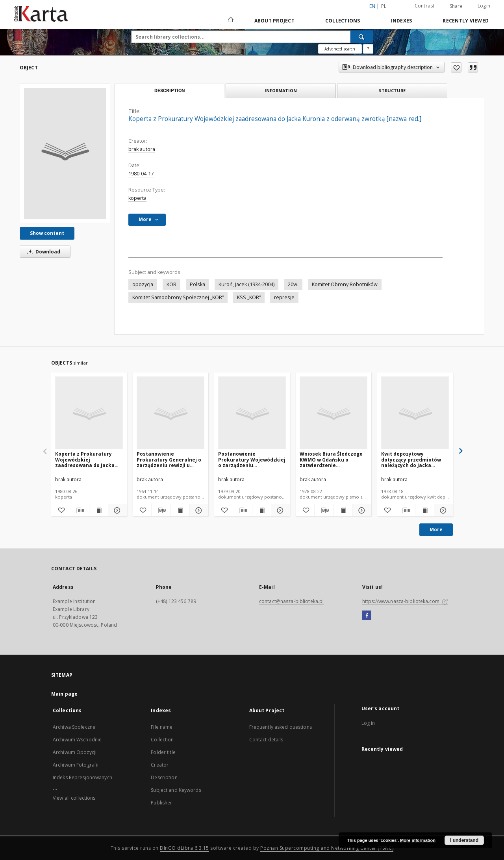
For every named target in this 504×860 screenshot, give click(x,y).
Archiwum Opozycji (75, 752)
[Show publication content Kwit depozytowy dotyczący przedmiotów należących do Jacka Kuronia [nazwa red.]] (425, 510)
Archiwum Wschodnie (77, 740)
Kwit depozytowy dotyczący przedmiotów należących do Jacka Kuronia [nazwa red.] (411, 459)
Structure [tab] (392, 90)
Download (43, 252)
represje (284, 297)
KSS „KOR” (249, 297)
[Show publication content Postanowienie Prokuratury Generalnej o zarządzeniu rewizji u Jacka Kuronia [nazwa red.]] (180, 510)
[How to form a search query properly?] (368, 49)
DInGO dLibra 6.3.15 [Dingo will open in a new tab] (184, 848)
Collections (343, 21)
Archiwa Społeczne (74, 727)
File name (162, 727)
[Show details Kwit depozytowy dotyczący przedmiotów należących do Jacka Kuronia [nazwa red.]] (442, 510)
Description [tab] (170, 91)
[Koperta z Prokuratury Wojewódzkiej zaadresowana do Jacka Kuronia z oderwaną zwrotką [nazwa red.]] (65, 153)
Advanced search (340, 49)
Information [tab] (281, 90)
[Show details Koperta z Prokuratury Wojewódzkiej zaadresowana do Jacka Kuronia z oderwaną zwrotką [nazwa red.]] (116, 510)
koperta (137, 198)
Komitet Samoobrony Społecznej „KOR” (178, 297)
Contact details (266, 740)
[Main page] (230, 20)
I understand (464, 840)
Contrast (425, 6)
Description (164, 777)
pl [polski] (384, 6)
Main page (64, 694)
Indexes (402, 21)
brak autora (142, 149)
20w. (293, 284)
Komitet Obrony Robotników (345, 284)
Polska (197, 284)
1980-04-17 (141, 174)
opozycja (143, 284)
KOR (171, 284)
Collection (162, 740)
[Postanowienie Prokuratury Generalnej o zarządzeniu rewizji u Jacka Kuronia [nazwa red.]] (170, 413)
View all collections (74, 798)
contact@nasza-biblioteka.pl (291, 601)
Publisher (161, 803)
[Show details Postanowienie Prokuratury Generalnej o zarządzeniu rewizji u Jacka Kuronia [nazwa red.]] (198, 510)
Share (456, 6)
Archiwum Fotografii (76, 765)
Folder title (163, 752)
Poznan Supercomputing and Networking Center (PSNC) (327, 848)
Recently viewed (466, 21)
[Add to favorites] (456, 67)
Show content (47, 233)
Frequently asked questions (281, 727)
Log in (368, 723)
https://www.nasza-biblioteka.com (405, 601)
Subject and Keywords (176, 790)
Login (484, 6)
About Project (274, 21)
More (436, 530)
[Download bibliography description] (79, 510)
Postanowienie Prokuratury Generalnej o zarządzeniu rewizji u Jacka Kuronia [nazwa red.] (170, 459)
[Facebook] (367, 616)
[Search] (362, 37)
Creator (160, 765)
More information (418, 840)
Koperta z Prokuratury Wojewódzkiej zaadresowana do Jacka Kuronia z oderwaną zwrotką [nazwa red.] (85, 459)
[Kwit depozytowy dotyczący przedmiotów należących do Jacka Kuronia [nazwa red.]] (415, 413)
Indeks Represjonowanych (82, 777)
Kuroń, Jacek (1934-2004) (246, 284)
